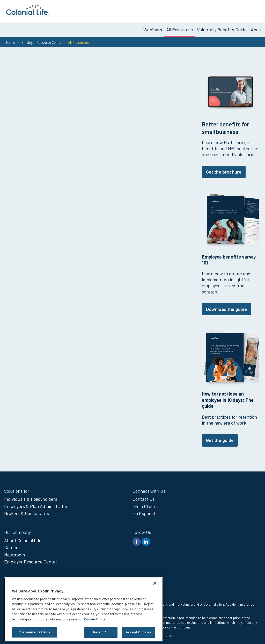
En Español (144, 511)
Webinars (153, 27)
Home (11, 40)
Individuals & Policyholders (31, 497)
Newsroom (14, 552)
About (257, 27)
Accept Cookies (138, 632)
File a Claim (144, 504)
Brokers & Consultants (27, 511)
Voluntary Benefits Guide (222, 27)
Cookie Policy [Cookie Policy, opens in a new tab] (95, 619)
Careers (12, 545)
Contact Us (144, 497)
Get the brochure (224, 170)
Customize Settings (35, 632)
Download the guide (226, 307)
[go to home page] (28, 13)
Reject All (101, 632)
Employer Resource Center (42, 40)
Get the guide (220, 438)
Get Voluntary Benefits (237, 10)
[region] (84, 609)
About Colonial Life (23, 538)
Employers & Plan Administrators (37, 504)
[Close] (155, 583)
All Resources (179, 27)
